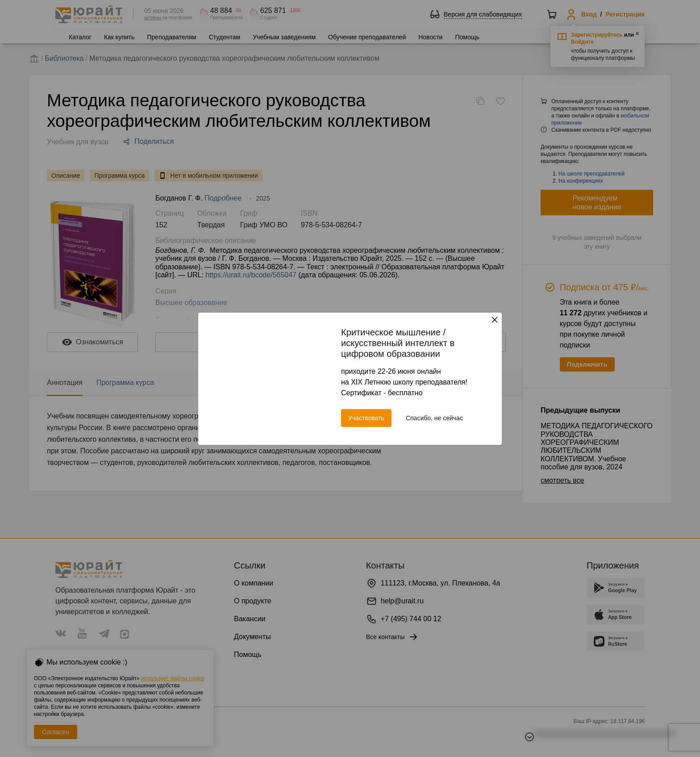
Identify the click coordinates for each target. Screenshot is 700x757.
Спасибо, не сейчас (434, 418)
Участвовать (366, 418)
